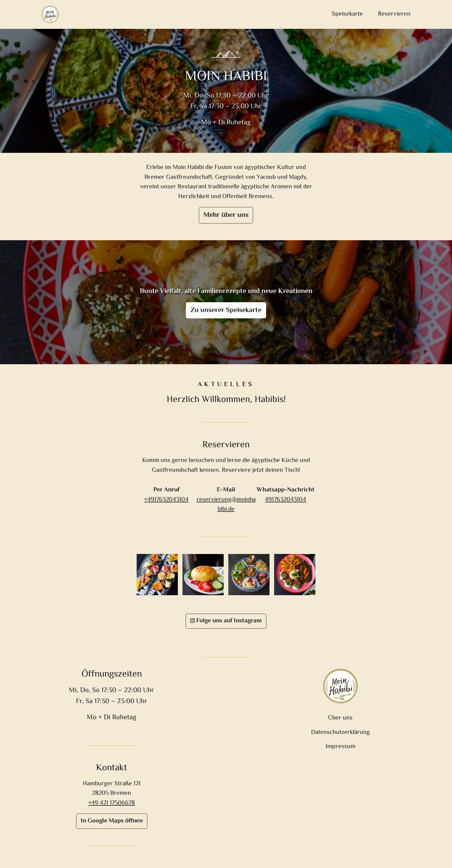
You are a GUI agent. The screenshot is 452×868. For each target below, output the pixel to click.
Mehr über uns (226, 215)
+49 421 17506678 (112, 803)
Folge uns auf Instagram (226, 621)
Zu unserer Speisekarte (226, 310)
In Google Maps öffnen (112, 821)
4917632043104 (286, 500)
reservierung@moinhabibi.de (226, 505)
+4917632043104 (166, 500)
